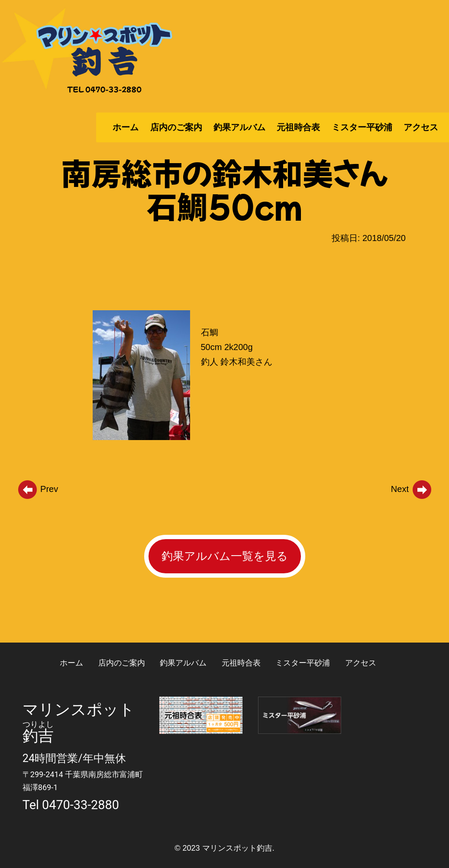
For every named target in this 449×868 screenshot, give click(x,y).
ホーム (126, 127)
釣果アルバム (239, 127)
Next (412, 489)
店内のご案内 (176, 127)
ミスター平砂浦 (362, 127)
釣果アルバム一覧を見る (225, 556)
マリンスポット (79, 710)
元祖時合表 (298, 127)
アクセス (421, 127)
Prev (38, 489)
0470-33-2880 (81, 805)
